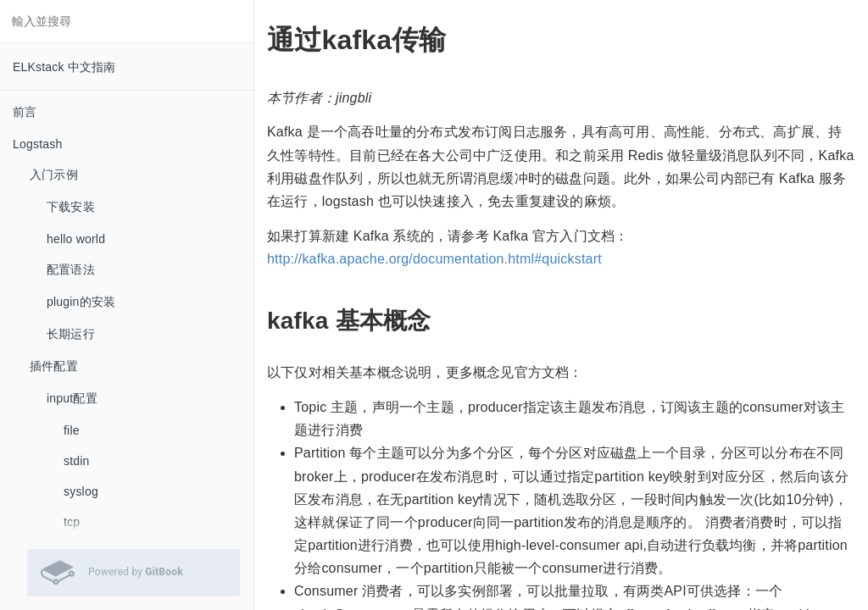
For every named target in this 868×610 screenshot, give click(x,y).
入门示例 (54, 175)
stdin (77, 461)
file (72, 430)
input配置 (72, 398)
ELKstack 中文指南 (64, 67)
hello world (76, 239)
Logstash (37, 144)
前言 (25, 112)
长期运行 (71, 334)
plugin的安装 (81, 302)
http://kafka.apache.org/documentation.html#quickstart (434, 259)
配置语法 (71, 269)
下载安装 (71, 207)
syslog (81, 491)
